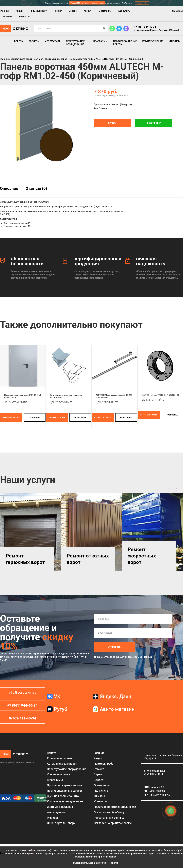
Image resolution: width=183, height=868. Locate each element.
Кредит (88, 11)
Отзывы (8, 17)
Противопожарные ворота (125, 43)
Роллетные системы (61, 758)
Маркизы (174, 41)
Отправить (114, 647)
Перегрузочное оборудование (75, 43)
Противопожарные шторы (64, 791)
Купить (112, 123)
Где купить (124, 11)
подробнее (35, 417)
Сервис (73, 11)
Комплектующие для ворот (65, 801)
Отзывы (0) (36, 188)
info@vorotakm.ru (22, 692)
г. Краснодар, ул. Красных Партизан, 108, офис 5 (157, 30)
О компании (105, 11)
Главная (4, 11)
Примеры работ (38, 11)
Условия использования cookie (89, 863)
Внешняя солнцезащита (63, 796)
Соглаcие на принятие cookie (113, 823)
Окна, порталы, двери (61, 823)
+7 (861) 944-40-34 (145, 27)
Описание (9, 188)
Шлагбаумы (100, 41)
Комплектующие (153, 41)
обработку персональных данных (134, 657)
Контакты (24, 17)
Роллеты (34, 41)
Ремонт (58, 11)
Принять (114, 863)
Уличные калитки (59, 774)
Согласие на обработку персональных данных (109, 815)
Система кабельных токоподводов (60, 809)
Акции (19, 11)
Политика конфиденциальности (115, 807)
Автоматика (53, 41)
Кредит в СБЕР (153, 123)
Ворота (19, 41)
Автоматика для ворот (62, 764)
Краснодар (177, 11)
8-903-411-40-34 (23, 718)
